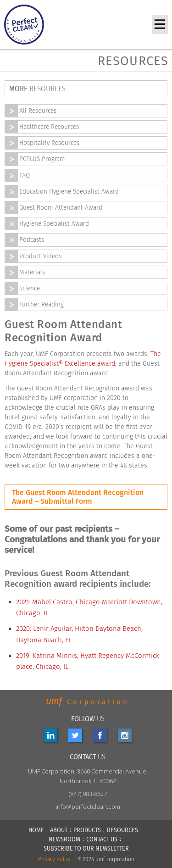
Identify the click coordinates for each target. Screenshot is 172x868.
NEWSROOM (64, 839)
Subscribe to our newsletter (86, 849)
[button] (160, 25)
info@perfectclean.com (88, 807)
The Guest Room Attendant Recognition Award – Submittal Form (78, 497)
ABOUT (59, 830)
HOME (36, 830)
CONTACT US (102, 839)
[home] (29, 25)
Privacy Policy (54, 860)
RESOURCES (122, 830)
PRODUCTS (87, 830)
